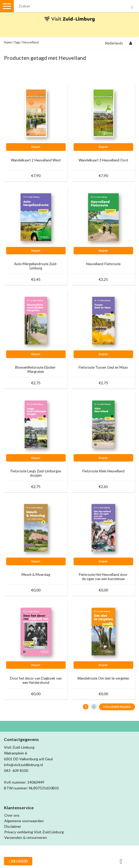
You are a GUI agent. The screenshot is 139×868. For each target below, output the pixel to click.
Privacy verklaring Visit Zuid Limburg (34, 832)
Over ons (12, 815)
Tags (17, 42)
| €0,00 (18, 861)
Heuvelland (31, 42)
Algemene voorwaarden (24, 821)
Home (8, 42)
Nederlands (114, 43)
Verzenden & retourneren (26, 837)
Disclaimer (13, 826)
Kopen (36, 147)
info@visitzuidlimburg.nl (23, 765)
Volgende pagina (117, 707)
